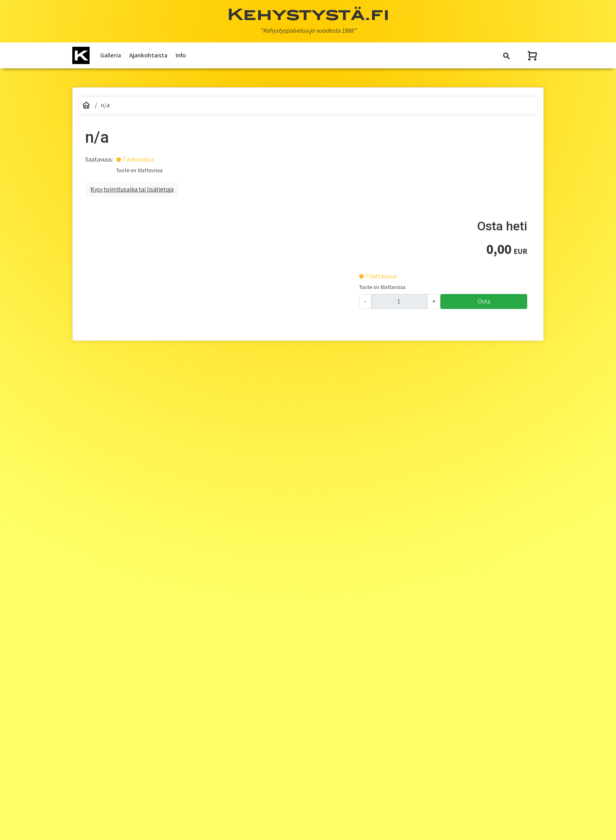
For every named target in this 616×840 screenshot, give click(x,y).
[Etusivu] (86, 105)
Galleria (111, 55)
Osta (484, 301)
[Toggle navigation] (506, 56)
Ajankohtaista (148, 55)
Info (181, 55)
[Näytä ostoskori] (533, 56)
